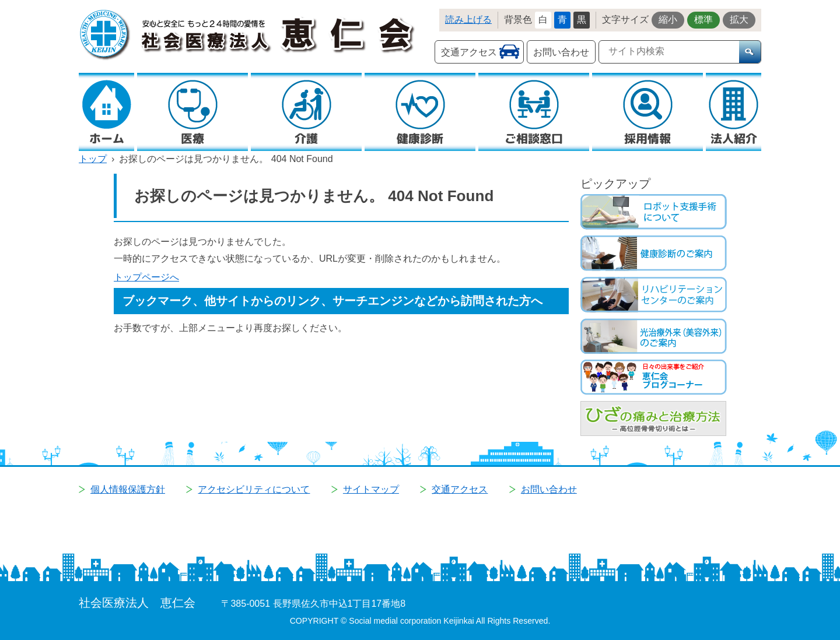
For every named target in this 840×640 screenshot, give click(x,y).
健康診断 (420, 138)
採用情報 (647, 138)
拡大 (739, 20)
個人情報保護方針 (128, 489)
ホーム (107, 138)
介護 (306, 138)
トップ (93, 159)
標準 (703, 20)
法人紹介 (734, 138)
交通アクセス (469, 52)
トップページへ (146, 277)
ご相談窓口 (534, 138)
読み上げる (468, 20)
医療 (192, 138)
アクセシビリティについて (254, 489)
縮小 (668, 20)
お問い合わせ (561, 52)
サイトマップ (371, 489)
